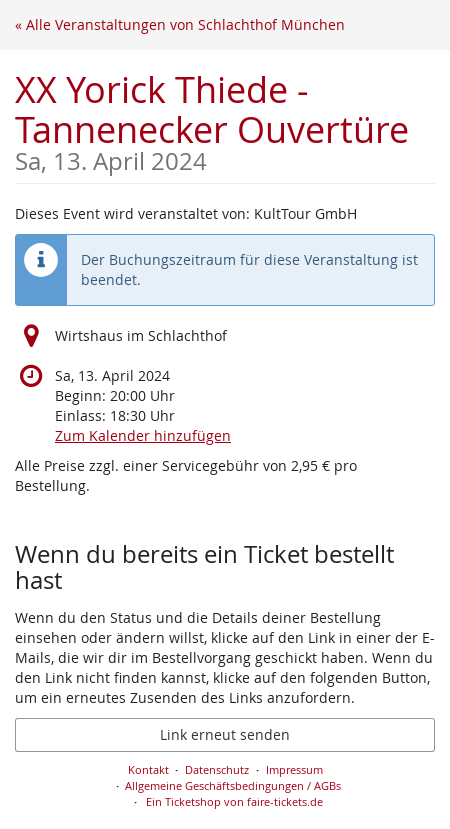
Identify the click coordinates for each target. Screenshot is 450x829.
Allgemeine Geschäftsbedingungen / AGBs (233, 785)
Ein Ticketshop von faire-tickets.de (234, 801)
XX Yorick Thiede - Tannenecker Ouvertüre (225, 119)
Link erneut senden (225, 734)
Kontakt (148, 769)
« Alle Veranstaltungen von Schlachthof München (180, 24)
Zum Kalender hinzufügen (143, 435)
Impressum (294, 769)
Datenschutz (217, 769)
